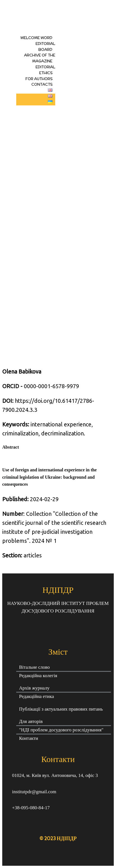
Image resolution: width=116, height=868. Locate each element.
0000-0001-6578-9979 (41, 386)
